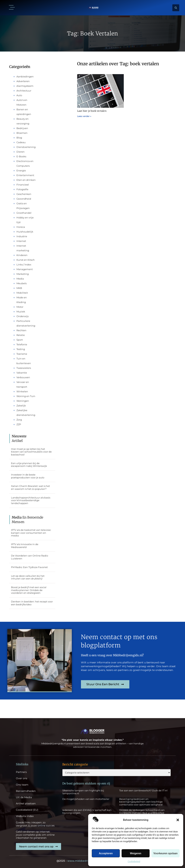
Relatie (21, 335)
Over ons (22, 778)
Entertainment (25, 175)
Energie (21, 170)
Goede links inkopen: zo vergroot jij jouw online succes (35, 824)
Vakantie (22, 373)
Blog (19, 138)
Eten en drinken (26, 180)
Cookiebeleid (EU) (27, 810)
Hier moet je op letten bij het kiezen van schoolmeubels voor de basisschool (31, 452)
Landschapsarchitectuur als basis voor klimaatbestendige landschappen (31, 500)
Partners (21, 772)
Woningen (23, 401)
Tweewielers (24, 368)
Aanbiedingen (25, 76)
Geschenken (24, 194)
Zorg (19, 420)
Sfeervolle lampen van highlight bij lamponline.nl (83, 792)
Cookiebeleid (134, 861)
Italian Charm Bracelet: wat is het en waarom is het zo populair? (30, 487)
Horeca (21, 227)
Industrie (22, 236)
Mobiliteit (22, 293)
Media (20, 279)
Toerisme (22, 354)
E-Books (21, 156)
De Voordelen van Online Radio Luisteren (30, 557)
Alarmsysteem (25, 86)
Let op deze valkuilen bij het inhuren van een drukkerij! (28, 577)
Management (25, 269)
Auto (19, 95)
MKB (19, 288)
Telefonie (22, 344)
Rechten (21, 330)
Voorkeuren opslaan (165, 853)
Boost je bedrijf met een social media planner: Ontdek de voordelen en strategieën (29, 590)
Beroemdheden (26, 791)
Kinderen (22, 255)
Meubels (21, 283)
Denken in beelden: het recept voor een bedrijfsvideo (32, 603)
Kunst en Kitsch (26, 260)
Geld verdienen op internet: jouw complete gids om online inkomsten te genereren (35, 835)
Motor (20, 307)
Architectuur (24, 91)
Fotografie (22, 189)
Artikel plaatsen (26, 804)
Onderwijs (22, 316)
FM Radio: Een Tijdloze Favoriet (29, 567)
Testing (21, 349)
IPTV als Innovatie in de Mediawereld (25, 546)
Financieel (23, 185)
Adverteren (23, 81)
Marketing (23, 274)
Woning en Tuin (26, 396)
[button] (178, 820)
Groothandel (24, 213)
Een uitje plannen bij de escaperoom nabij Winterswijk (29, 465)
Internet (21, 241)
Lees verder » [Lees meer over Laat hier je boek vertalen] (84, 116)
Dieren (21, 152)
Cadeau (21, 142)
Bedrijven (22, 128)
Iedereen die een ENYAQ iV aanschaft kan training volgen (87, 811)
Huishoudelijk (25, 232)
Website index (25, 816)
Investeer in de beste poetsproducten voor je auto (28, 476)
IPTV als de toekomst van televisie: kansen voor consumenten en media (31, 533)
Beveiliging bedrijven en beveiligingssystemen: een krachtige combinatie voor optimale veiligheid (141, 802)
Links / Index (24, 265)
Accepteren (106, 853)
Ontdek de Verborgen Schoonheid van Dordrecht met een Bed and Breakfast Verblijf (142, 813)
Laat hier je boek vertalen (92, 111)
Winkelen (22, 391)
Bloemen (22, 133)
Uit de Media (24, 797)
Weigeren (136, 853)
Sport (20, 340)
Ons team (22, 785)
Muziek (21, 312)
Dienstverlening (26, 147)
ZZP (19, 424)
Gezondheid (24, 199)
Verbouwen (23, 377)
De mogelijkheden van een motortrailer (86, 799)
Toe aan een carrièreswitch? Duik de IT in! (143, 790)
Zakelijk (21, 406)
